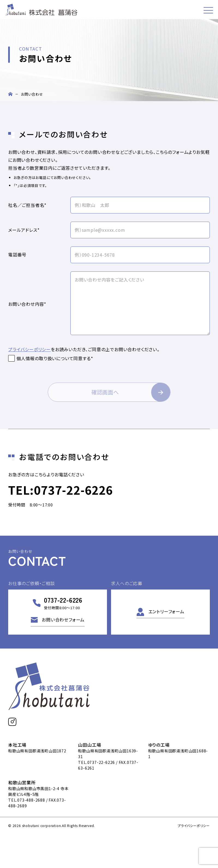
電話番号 (17, 255)
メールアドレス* (24, 230)
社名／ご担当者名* (27, 205)
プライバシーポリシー (29, 349)
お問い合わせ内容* (27, 304)
